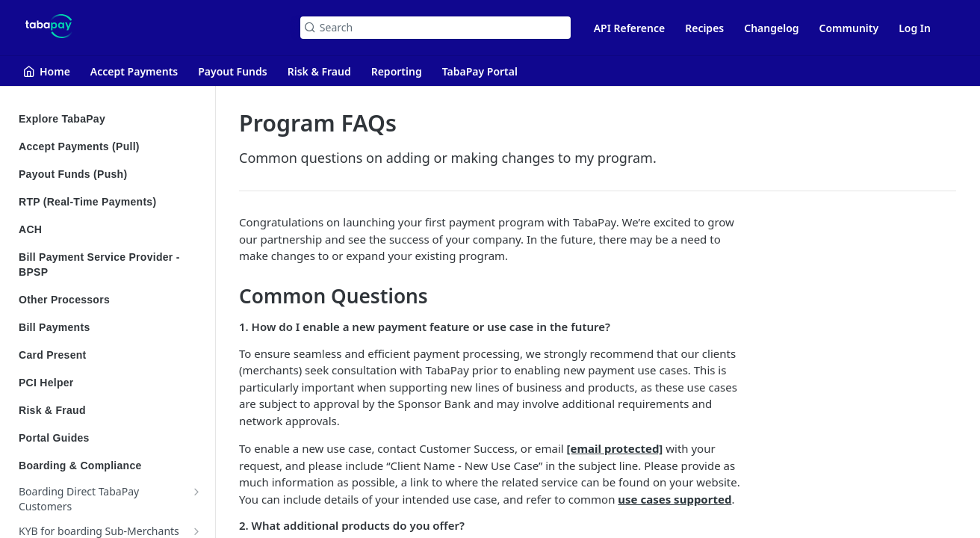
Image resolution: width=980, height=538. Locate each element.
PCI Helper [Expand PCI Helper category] (110, 383)
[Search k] (435, 28)
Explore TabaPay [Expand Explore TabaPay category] (110, 119)
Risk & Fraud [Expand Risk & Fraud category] (110, 410)
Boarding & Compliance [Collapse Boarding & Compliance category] (110, 466)
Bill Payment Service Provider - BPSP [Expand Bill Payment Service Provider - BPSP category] (110, 265)
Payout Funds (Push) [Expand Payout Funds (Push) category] (110, 174)
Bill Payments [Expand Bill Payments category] (110, 327)
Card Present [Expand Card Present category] (110, 355)
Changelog (771, 28)
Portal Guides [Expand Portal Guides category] (110, 438)
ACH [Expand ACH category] (110, 229)
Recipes (704, 28)
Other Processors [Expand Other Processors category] (110, 300)
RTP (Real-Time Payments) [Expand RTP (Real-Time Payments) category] (110, 202)
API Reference (630, 28)
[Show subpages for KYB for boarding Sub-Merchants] (196, 531)
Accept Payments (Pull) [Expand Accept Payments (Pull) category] (110, 146)
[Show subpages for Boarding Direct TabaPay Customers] (196, 492)
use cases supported (674, 499)
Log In (915, 28)
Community (849, 28)
